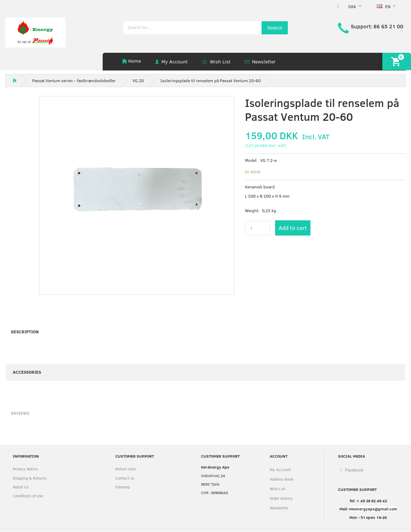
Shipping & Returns (30, 478)
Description (25, 332)
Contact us (125, 478)
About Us (21, 487)
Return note (126, 469)
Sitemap (123, 487)
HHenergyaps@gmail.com (373, 509)
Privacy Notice (25, 469)
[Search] (275, 28)
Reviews (20, 413)
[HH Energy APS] (35, 32)
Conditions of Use (28, 496)
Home (135, 61)
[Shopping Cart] (397, 61)
